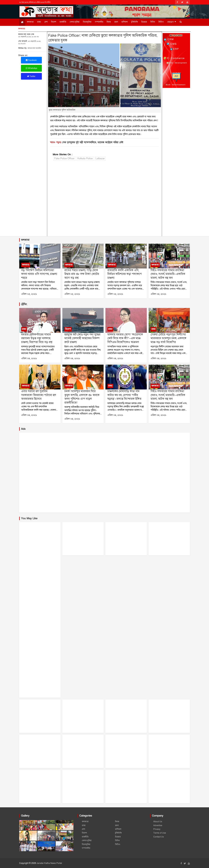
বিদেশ (54, 22)
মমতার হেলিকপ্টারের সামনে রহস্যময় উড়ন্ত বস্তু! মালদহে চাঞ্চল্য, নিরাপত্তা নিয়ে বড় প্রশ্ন (37, 338)
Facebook (31, 60)
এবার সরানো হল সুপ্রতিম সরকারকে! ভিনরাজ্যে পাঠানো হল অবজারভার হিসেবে (39, 395)
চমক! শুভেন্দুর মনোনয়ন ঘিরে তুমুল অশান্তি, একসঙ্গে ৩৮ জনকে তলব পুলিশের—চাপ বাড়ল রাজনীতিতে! (82, 397)
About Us (158, 822)
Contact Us (159, 837)
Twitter (31, 76)
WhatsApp (31, 68)
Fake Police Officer (64, 159)
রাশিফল (125, 22)
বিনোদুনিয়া (87, 22)
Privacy (157, 829)
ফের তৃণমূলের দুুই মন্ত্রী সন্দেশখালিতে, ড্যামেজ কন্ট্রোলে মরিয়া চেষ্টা (93, 142)
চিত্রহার (144, 22)
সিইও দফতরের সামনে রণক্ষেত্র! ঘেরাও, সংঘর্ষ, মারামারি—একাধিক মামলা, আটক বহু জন (168, 274)
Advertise (158, 825)
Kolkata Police (85, 159)
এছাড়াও (170, 22)
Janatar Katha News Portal (49, 863)
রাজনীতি (63, 22)
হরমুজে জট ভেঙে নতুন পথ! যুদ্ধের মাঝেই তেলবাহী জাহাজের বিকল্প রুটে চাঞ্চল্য (82, 338)
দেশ (46, 22)
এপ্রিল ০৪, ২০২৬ (158, 294)
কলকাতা (30, 22)
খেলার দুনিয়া (75, 22)
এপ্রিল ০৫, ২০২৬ (29, 294)
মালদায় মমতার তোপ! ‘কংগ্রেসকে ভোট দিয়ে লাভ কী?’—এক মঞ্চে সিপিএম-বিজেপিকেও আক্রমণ (125, 338)
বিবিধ (153, 22)
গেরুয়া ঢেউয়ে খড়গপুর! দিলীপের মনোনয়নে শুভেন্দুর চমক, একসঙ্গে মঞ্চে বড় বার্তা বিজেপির (168, 338)
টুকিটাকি (134, 22)
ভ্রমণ (116, 22)
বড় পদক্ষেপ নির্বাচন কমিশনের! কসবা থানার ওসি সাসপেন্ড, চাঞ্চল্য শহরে (39, 274)
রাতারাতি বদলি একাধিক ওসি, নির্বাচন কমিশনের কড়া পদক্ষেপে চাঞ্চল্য (125, 274)
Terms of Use (160, 833)
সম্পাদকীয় (99, 22)
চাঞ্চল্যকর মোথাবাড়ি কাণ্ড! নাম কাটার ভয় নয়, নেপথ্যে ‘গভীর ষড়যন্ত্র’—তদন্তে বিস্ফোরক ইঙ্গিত (124, 395)
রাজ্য (39, 22)
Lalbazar (100, 159)
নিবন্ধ (109, 22)
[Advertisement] (105, 199)
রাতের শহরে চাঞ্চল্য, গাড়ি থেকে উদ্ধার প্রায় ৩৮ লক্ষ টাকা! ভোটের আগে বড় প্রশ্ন (82, 274)
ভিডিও (161, 22)
